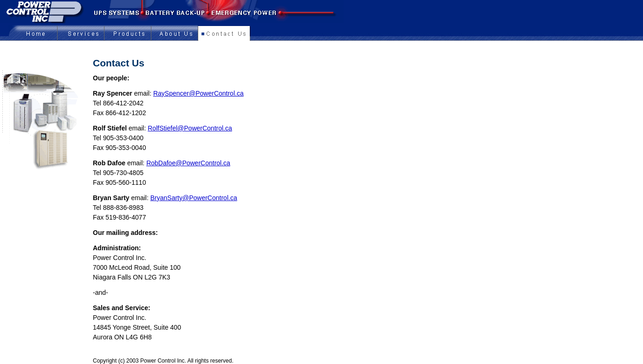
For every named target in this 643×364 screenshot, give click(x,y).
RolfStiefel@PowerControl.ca (190, 128)
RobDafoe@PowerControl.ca (188, 163)
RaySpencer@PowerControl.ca (198, 93)
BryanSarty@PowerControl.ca (194, 198)
